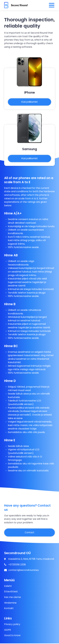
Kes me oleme (13, 598)
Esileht (8, 587)
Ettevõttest (11, 592)
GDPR (8, 630)
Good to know (12, 636)
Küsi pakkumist (29, 102)
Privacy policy (12, 625)
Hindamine (10, 603)
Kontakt (9, 609)
